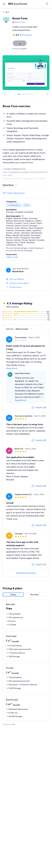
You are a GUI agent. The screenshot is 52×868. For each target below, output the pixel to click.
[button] (23, 216)
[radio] (13, 595)
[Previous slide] (5, 94)
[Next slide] (47, 94)
